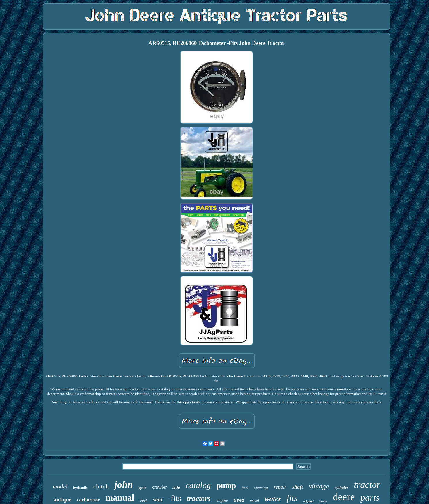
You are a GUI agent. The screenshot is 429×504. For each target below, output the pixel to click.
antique (62, 500)
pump (226, 486)
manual (120, 498)
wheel (255, 500)
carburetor (88, 500)
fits (292, 498)
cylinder (342, 488)
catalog (198, 485)
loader (323, 501)
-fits (175, 498)
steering (261, 488)
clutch (101, 486)
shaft (298, 487)
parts (370, 497)
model (60, 486)
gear (143, 488)
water (273, 499)
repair (280, 487)
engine (222, 500)
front (245, 488)
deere (344, 497)
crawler (159, 487)
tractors (199, 498)
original (308, 501)
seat (158, 499)
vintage (319, 486)
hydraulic (80, 488)
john (124, 485)
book (144, 500)
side (176, 487)
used (239, 500)
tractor (367, 485)
